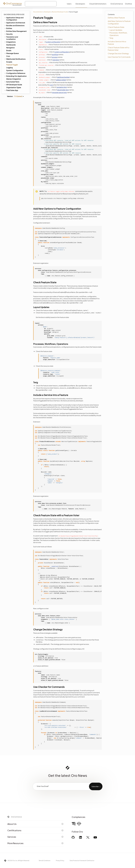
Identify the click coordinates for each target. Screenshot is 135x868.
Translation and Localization (11, 38)
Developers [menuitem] (80, 4)
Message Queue (11, 53)
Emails (9, 50)
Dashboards (11, 45)
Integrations (10, 42)
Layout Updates (116, 30)
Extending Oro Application (15, 76)
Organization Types (14, 87)
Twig (111, 38)
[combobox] (41, 4)
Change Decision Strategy (118, 53)
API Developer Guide (13, 85)
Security (8, 34)
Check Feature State (116, 27)
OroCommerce (16, 817)
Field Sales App (11, 90)
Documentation (38, 12)
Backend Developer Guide (60, 12)
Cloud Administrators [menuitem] (98, 4)
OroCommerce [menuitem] (117, 4)
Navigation (10, 48)
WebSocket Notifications (15, 59)
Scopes (9, 62)
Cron (8, 56)
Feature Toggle (12, 65)
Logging (9, 67)
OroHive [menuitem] (128, 4)
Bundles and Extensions (14, 25)
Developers (47, 12)
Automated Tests (12, 82)
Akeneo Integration (14, 79)
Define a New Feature (116, 18)
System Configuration (15, 70)
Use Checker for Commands (119, 57)
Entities (8, 28)
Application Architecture (15, 23)
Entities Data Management (15, 31)
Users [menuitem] (69, 4)
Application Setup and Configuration (14, 19)
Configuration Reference (15, 73)
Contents (111, 14)
